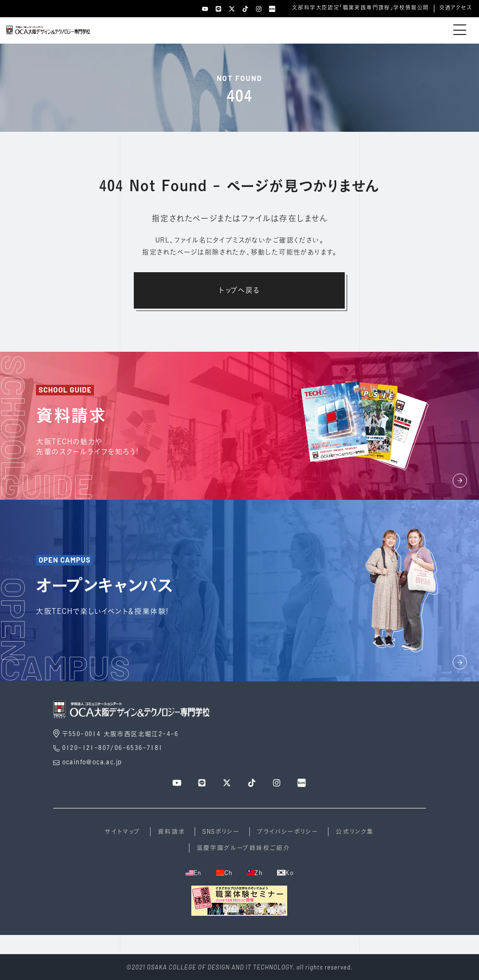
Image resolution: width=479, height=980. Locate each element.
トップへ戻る (239, 290)
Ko (285, 873)
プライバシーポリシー (288, 831)
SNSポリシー (221, 831)
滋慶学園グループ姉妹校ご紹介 (244, 848)
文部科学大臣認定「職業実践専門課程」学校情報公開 (361, 8)
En (194, 873)
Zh (255, 873)
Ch (225, 873)
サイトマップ (123, 831)
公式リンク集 (355, 831)
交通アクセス (456, 8)
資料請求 (172, 831)
